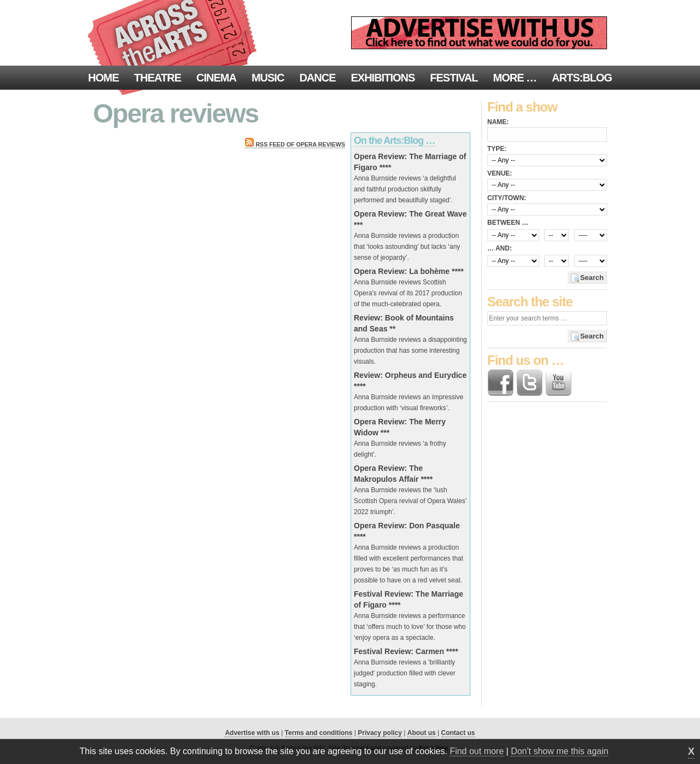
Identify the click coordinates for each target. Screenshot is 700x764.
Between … (508, 223)
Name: (498, 122)
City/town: (507, 198)
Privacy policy (380, 733)
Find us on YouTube (558, 383)
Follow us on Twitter (529, 383)
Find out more (477, 751)
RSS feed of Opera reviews (295, 144)
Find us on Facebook (500, 383)
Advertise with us (252, 733)
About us (422, 733)
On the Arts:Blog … (394, 141)
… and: (500, 248)
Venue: (500, 173)
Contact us (458, 733)
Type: (497, 149)
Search (592, 278)
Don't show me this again (559, 751)
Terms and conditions (319, 733)
